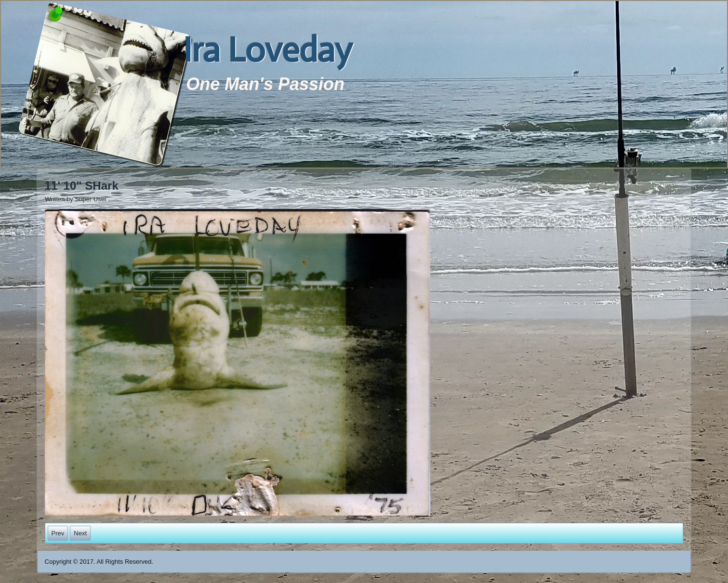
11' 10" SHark (82, 186)
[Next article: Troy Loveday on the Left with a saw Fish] (80, 533)
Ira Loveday (268, 50)
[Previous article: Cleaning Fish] (58, 533)
